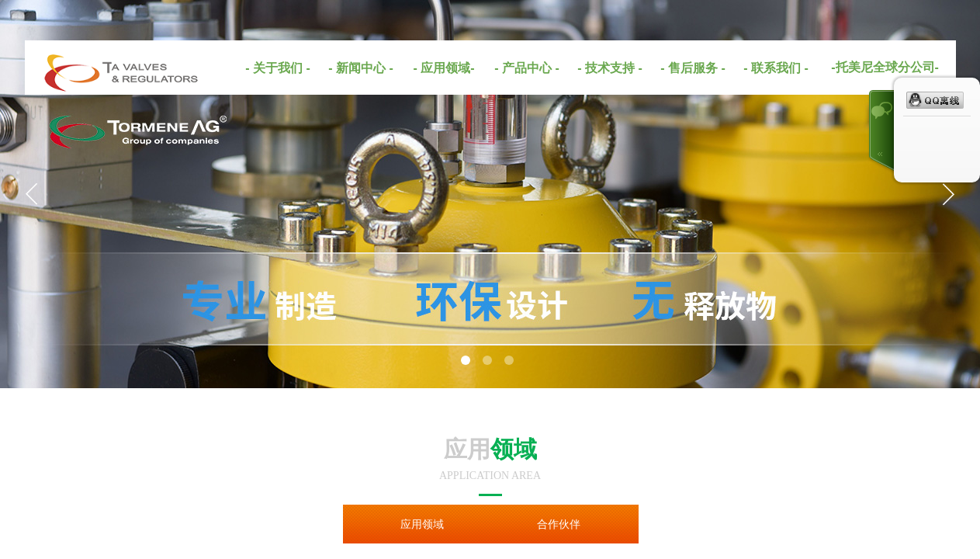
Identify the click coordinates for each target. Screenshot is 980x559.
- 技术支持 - (610, 68)
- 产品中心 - (527, 68)
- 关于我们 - (278, 68)
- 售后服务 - (693, 68)
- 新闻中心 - (361, 68)
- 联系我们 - (776, 68)
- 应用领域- (443, 68)
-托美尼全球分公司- (885, 67)
